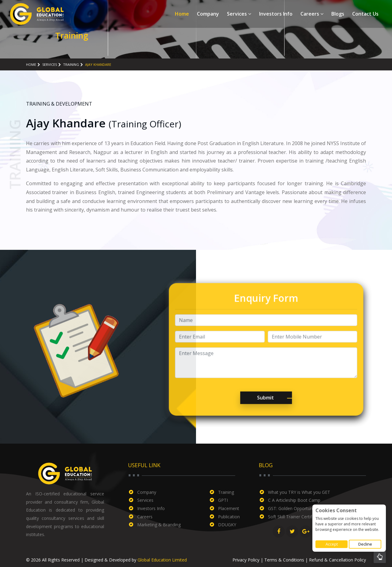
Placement (229, 508)
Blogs (338, 14)
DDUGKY (227, 525)
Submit (253, 411)
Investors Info (276, 14)
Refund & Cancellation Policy (337, 560)
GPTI (223, 500)
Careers (312, 14)
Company (208, 14)
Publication (229, 517)
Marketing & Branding (159, 525)
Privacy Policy (246, 560)
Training (71, 64)
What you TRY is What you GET (299, 492)
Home (182, 14)
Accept (332, 544)
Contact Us (365, 14)
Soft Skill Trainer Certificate (295, 517)
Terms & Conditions (284, 560)
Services (239, 14)
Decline (365, 544)
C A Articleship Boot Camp (294, 500)
